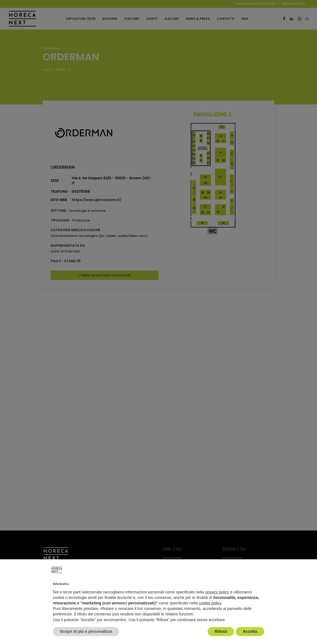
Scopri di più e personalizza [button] (86, 631)
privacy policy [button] (217, 592)
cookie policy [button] (210, 603)
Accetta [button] (250, 631)
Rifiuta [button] (221, 631)
